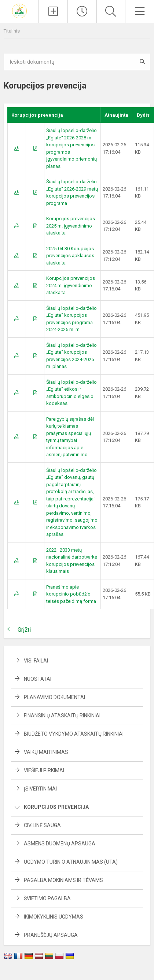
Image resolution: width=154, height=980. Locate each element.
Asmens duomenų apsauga (60, 844)
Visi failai (36, 661)
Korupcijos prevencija (56, 807)
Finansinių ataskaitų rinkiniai (62, 716)
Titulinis (12, 31)
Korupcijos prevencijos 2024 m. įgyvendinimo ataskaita (71, 285)
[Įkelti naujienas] (53, 11)
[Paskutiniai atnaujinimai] (82, 11)
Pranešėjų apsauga (51, 935)
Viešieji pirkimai (44, 770)
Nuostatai (38, 679)
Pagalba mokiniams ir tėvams (63, 880)
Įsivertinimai (40, 789)
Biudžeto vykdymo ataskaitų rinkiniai (74, 734)
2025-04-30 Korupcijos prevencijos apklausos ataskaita (70, 256)
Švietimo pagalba (47, 898)
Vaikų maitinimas (46, 752)
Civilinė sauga (42, 825)
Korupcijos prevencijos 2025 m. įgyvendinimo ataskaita (71, 226)
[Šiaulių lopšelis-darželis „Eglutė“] (19, 10)
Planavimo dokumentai (54, 697)
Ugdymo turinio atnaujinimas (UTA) (71, 862)
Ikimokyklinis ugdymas (54, 917)
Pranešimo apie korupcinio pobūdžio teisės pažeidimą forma (71, 594)
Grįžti (24, 630)
